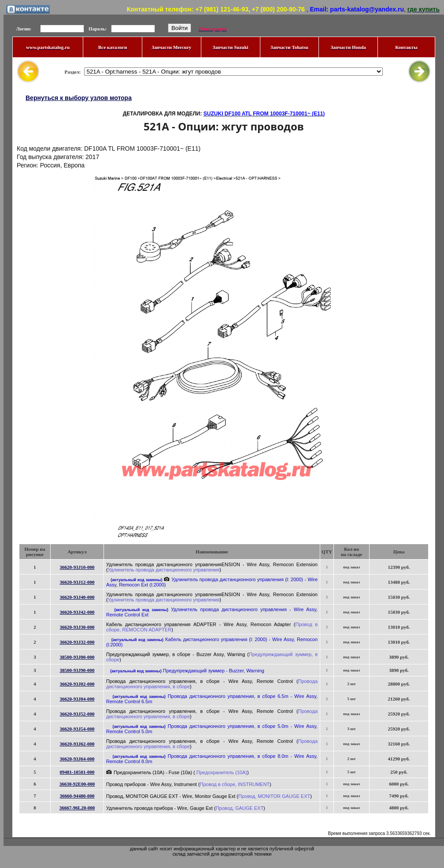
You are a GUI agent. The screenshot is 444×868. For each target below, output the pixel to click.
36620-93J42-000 (77, 612)
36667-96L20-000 (77, 808)
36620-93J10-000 (77, 567)
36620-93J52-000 (77, 714)
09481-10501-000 (77, 772)
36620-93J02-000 (77, 684)
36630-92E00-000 (77, 784)
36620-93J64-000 (77, 759)
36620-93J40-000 (77, 597)
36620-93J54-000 (77, 729)
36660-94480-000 (77, 796)
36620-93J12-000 (77, 582)
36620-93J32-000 (77, 642)
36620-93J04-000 (77, 699)
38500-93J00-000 (77, 657)
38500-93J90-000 (77, 670)
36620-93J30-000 (77, 627)
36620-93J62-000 (77, 744)
